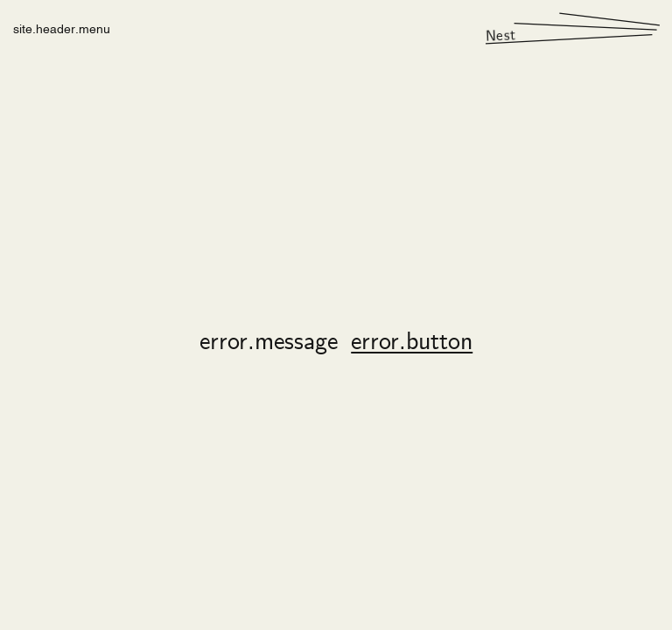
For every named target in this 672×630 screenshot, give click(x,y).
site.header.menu (62, 28)
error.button (412, 343)
